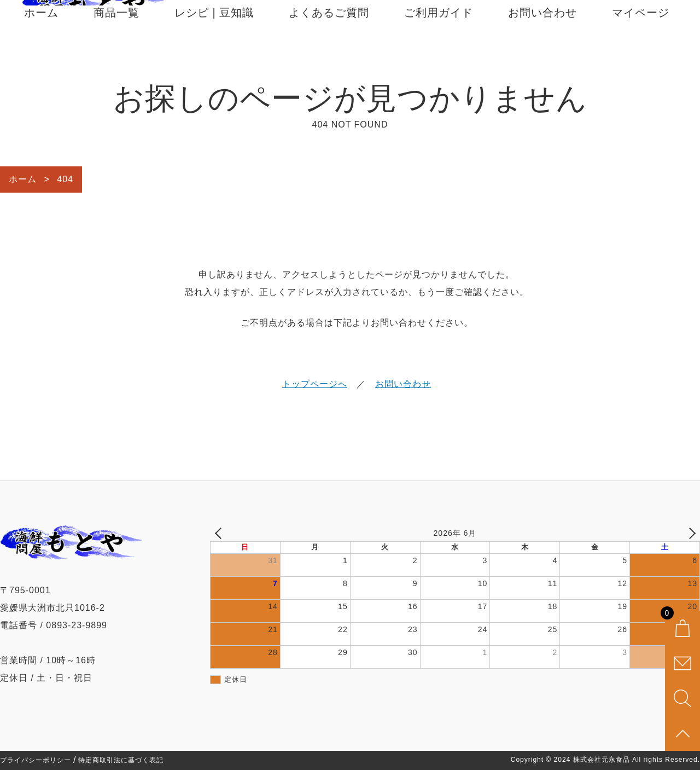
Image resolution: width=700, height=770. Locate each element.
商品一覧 (116, 50)
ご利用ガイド (439, 50)
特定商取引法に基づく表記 (121, 760)
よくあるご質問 (329, 50)
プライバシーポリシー (36, 760)
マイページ (641, 50)
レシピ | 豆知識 (214, 50)
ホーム (41, 50)
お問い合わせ (542, 50)
